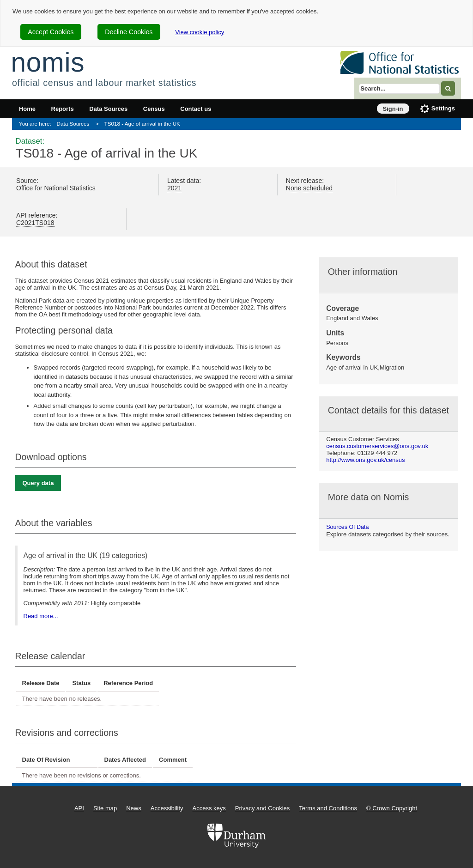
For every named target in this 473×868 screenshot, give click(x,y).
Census (154, 109)
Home (27, 109)
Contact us (196, 109)
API (79, 808)
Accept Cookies (51, 32)
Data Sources (108, 109)
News (134, 808)
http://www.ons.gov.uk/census (365, 460)
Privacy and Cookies (263, 808)
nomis (48, 62)
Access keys (209, 808)
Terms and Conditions (328, 808)
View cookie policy (200, 32)
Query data (38, 483)
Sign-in (393, 109)
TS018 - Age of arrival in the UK (142, 124)
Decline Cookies (129, 32)
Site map (105, 808)
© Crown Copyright (392, 808)
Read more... (41, 616)
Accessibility (167, 808)
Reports (63, 109)
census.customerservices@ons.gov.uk (377, 446)
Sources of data (347, 527)
